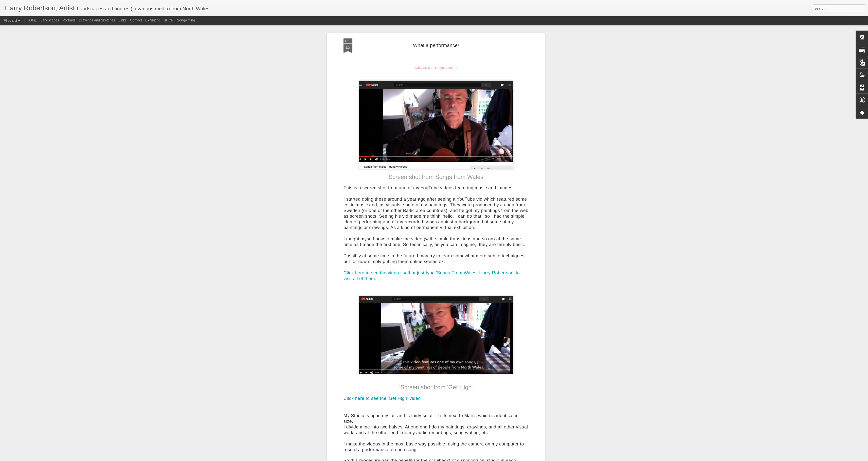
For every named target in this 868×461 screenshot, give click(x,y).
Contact (136, 20)
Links (123, 20)
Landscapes (50, 20)
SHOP (169, 20)
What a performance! (436, 45)
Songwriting (186, 20)
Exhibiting (153, 20)
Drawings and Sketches (97, 20)
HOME (32, 20)
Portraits (69, 20)
